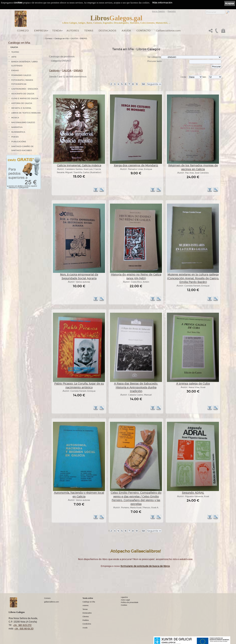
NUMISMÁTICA (18, 132)
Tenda (57, 31)
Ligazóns (124, 597)
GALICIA (14, 47)
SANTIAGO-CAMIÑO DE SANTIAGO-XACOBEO (22, 148)
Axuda (126, 31)
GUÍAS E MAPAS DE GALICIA (25, 98)
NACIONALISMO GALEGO (23, 122)
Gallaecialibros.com (168, 31)
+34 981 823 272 (22, 625)
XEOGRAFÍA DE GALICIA (23, 94)
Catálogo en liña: (19, 43)
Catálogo (54, 70)
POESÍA (15, 137)
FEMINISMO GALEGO (21, 75)
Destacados (87, 613)
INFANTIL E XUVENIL (21, 108)
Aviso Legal (125, 600)
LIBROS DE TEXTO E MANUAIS (26, 113)
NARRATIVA (17, 127)
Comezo (23, 31)
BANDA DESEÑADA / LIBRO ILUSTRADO (24, 64)
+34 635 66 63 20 (24, 629)
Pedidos (86, 620)
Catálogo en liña (61, 39)
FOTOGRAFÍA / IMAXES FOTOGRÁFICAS (22, 82)
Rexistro (172, 11)
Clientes (86, 617)
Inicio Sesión (158, 11)
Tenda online (88, 598)
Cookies (124, 605)
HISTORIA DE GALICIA (22, 103)
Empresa (40, 31)
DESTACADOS (107, 31)
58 (143, 84)
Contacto (144, 31)
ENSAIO (15, 70)
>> (154, 84)
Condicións (87, 624)
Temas (89, 31)
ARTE (14, 57)
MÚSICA (15, 118)
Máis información (162, 3)
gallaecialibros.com (52, 602)
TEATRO (15, 52)
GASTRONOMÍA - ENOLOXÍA (25, 89)
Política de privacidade (130, 602)
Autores (73, 31)
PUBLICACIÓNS (19, 142)
